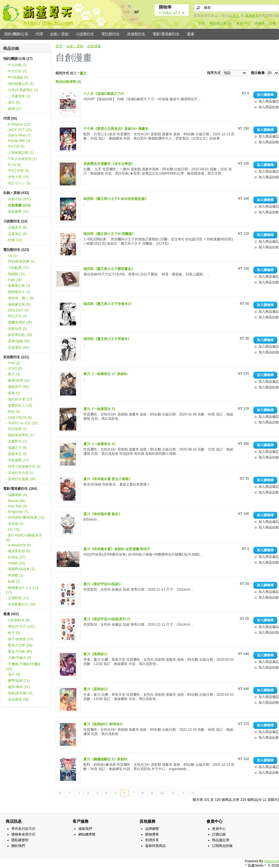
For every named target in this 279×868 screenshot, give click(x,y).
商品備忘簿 (221, 840)
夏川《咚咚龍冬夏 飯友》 (103, 514)
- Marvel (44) (16, 501)
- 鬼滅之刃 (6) (16, 448)
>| (193, 793)
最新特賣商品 (155, 846)
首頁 (202, 23)
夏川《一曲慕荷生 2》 (100, 409)
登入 (236, 16)
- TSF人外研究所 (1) (21, 159)
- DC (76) (13, 530)
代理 (39, 34)
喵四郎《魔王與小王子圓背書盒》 (109, 269)
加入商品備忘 (269, 101)
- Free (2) (13, 363)
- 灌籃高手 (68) (17, 387)
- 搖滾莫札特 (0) (18, 551)
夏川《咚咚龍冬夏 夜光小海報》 (108, 479)
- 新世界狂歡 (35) (19, 335)
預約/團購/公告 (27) (18, 59)
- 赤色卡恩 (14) (17, 177)
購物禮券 (152, 834)
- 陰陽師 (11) (16, 274)
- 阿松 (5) (13, 412)
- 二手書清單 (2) (18, 96)
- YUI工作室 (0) (18, 171)
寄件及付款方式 (23, 829)
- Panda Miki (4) (18, 141)
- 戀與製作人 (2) (18, 292)
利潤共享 (152, 840)
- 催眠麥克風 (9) (18, 304)
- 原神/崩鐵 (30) (18, 341)
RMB (126, 12)
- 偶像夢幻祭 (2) (18, 286)
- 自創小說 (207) (18, 199)
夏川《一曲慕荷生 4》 (100, 444)
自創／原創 (59, 34)
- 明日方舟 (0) (16, 316)
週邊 (190, 34)
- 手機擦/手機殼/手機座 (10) (23, 666)
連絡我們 (85, 829)
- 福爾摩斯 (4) (16, 495)
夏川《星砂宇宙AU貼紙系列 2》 (108, 619)
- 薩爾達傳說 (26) (19, 322)
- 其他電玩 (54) (17, 347)
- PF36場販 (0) (17, 77)
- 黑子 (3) (13, 374)
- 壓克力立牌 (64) (19, 645)
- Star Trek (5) (17, 506)
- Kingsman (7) (17, 512)
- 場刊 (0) (13, 103)
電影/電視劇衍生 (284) (20, 489)
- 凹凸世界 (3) (16, 429)
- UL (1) (12, 256)
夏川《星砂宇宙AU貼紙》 (103, 584)
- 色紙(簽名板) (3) (19, 693)
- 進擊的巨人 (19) (19, 406)
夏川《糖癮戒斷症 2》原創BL (106, 759)
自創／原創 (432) (16, 193)
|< (60, 793)
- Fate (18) (14, 280)
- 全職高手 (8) (16, 228)
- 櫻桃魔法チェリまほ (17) (22, 590)
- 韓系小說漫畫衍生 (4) (23, 466)
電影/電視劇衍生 (166, 34)
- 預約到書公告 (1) (20, 84)
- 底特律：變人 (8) (20, 298)
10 (162, 793)
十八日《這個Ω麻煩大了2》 (104, 94)
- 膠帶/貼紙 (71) (18, 681)
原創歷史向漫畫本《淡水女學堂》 (109, 164)
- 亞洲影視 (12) (17, 598)
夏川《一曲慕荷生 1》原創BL (106, 374)
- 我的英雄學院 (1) (20, 435)
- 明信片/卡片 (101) (20, 627)
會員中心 (243, 23)
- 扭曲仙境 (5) (16, 329)
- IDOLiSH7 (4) (17, 310)
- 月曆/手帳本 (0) (19, 658)
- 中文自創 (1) (16, 65)
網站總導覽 (87, 834)
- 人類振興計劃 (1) (20, 153)
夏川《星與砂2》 (96, 689)
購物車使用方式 (23, 834)
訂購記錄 (219, 834)
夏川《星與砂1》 (96, 654)
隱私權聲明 (20, 840)
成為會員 (252, 16)
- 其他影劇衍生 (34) (21, 604)
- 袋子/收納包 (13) (20, 639)
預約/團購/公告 (16, 34)
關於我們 (18, 846)
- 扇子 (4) (13, 674)
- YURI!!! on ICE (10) (22, 423)
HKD (134, 19)
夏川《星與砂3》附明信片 (103, 724)
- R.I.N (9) (14, 165)
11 (173, 793)
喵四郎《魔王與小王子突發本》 (107, 339)
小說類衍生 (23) (15, 221)
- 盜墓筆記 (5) (16, 234)
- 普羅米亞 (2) (16, 454)
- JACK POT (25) (19, 130)
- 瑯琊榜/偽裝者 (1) (20, 569)
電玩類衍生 (111, 34)
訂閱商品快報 (222, 846)
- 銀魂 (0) (13, 393)
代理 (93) (10, 118)
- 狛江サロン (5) (18, 183)
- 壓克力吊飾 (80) (19, 652)
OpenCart (272, 861)
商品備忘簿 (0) (221, 23)
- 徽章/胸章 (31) (18, 687)
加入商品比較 (269, 107)
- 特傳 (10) (14, 240)
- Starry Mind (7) (18, 135)
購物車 (260, 23)
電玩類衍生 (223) (16, 250)
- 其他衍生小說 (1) (20, 473)
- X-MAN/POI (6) (19, 545)
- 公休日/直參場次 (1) (22, 90)
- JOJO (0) (14, 369)
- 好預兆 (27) (16, 557)
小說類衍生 (85, 34)
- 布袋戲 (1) (15, 575)
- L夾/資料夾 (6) (18, 620)
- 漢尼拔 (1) (15, 524)
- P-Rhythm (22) (18, 124)
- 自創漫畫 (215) (18, 205)
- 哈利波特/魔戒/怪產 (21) (25, 517)
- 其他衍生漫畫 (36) (21, 479)
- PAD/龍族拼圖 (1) (20, 261)
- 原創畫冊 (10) (17, 212)
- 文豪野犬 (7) (16, 441)
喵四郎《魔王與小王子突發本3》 (108, 304)
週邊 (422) (11, 614)
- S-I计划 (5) (15, 146)
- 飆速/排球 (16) (18, 380)
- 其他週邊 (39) (17, 699)
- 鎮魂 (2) (13, 582)
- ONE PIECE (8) (19, 418)
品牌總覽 (152, 829)
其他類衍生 (136, 34)
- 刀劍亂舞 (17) (17, 268)
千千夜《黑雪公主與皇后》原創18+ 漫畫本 (116, 129)
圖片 (83, 73)
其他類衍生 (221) (16, 357)
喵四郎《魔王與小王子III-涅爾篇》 (109, 234)
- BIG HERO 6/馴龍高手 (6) (24, 538)
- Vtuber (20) (16, 563)
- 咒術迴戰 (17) (17, 460)
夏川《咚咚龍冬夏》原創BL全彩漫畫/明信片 (117, 549)
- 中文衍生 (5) (16, 71)
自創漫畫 (94, 46)
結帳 (273, 23)
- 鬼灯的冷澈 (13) (19, 399)
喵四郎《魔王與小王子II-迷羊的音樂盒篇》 (116, 199)
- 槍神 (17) (14, 109)
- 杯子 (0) (13, 633)
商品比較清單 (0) (68, 82)
